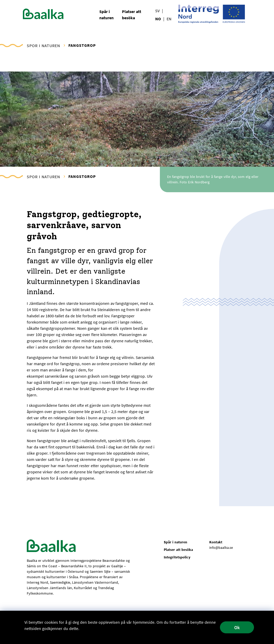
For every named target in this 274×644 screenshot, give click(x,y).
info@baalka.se (221, 548)
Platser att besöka (178, 550)
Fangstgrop (82, 45)
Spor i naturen (43, 46)
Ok (237, 627)
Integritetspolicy (177, 557)
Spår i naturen (175, 542)
